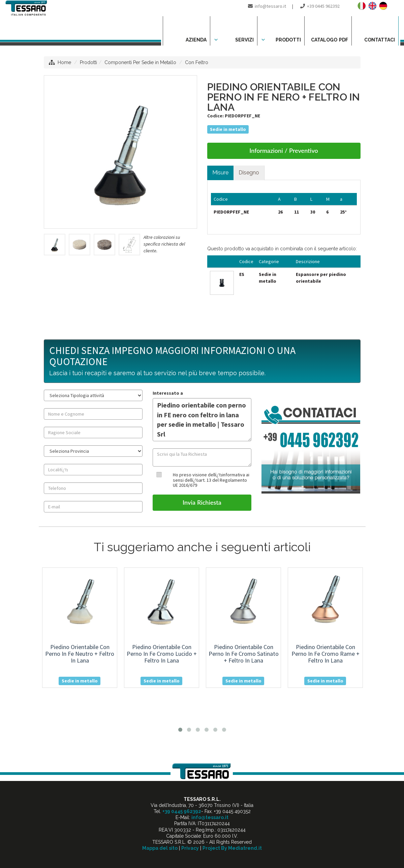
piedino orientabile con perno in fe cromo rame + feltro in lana (325, 654)
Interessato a (168, 393)
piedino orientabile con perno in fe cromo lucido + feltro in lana (162, 654)
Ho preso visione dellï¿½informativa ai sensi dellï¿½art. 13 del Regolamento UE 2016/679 (211, 480)
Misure (220, 173)
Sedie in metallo (228, 129)
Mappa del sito (160, 848)
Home (64, 62)
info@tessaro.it (270, 6)
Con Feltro (197, 62)
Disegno (249, 173)
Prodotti (88, 62)
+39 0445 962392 (323, 6)
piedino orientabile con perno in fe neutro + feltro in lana (80, 654)
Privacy (190, 848)
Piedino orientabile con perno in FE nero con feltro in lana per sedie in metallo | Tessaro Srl (202, 420)
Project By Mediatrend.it (232, 848)
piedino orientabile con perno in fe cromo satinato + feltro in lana (244, 654)
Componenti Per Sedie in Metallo (140, 62)
